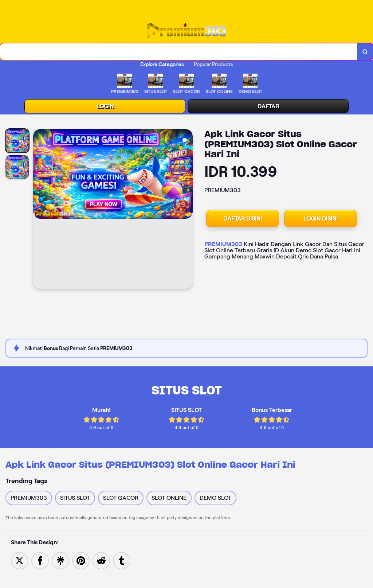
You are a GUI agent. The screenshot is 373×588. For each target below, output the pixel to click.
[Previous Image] (39, 210)
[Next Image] (187, 210)
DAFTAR (268, 106)
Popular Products (213, 64)
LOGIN (105, 106)
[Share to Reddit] (101, 560)
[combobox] (179, 52)
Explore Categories (162, 64)
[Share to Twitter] (20, 560)
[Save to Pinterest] (81, 560)
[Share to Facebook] (40, 560)
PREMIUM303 (223, 244)
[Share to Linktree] (60, 560)
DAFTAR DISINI (243, 219)
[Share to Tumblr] (122, 560)
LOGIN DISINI (321, 219)
